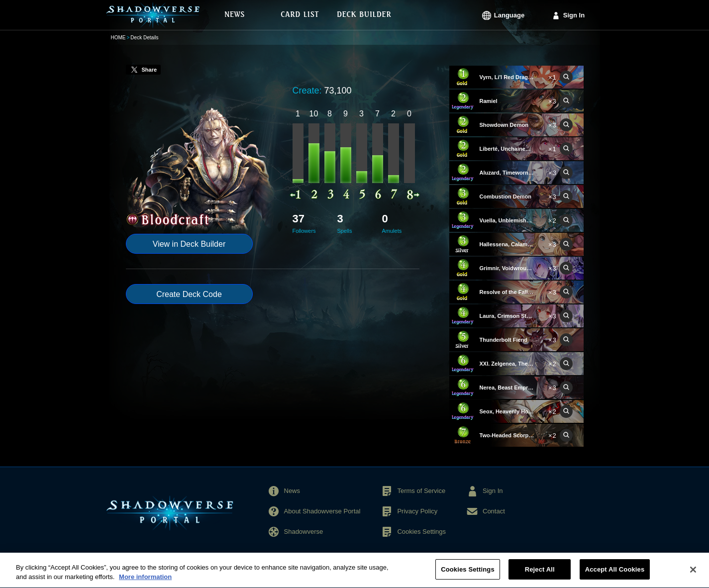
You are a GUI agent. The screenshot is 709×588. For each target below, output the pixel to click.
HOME (118, 38)
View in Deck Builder (189, 244)
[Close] (693, 574)
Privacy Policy (417, 511)
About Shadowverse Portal (322, 511)
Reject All (540, 574)
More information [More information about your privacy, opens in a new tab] (145, 582)
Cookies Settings (421, 532)
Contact (494, 511)
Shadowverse (304, 532)
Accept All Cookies (615, 574)
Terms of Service (421, 491)
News (292, 491)
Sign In (574, 15)
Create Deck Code (189, 294)
